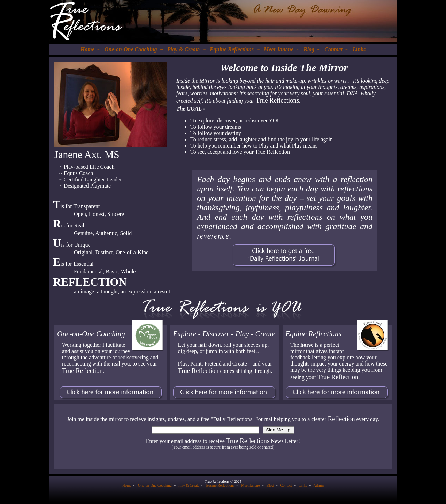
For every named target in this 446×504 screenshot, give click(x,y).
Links (359, 49)
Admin (318, 485)
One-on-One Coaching (131, 49)
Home (87, 49)
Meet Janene (279, 49)
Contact (333, 49)
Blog (309, 49)
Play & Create (183, 49)
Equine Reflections (232, 49)
